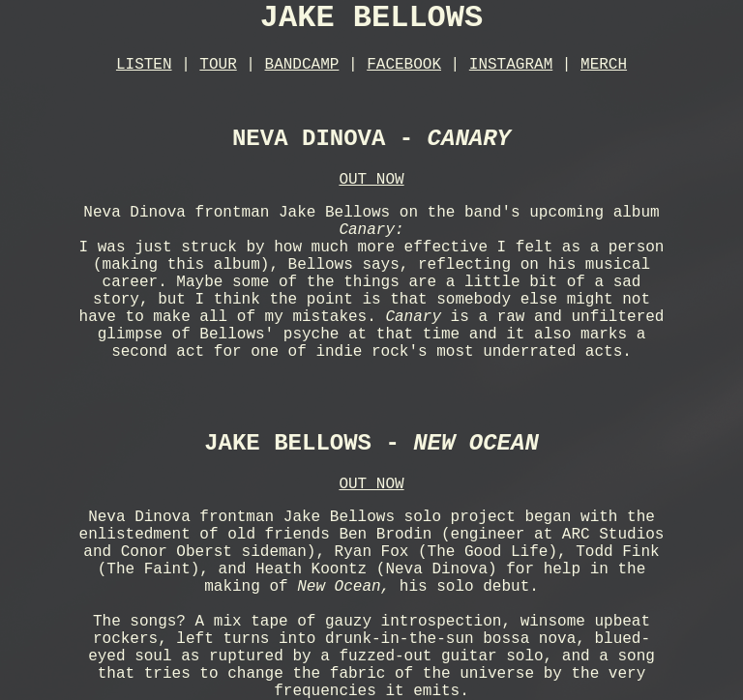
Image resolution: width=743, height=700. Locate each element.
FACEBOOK (404, 65)
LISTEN (144, 65)
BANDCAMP (302, 65)
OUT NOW (371, 180)
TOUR (218, 65)
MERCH (604, 65)
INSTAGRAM (511, 65)
